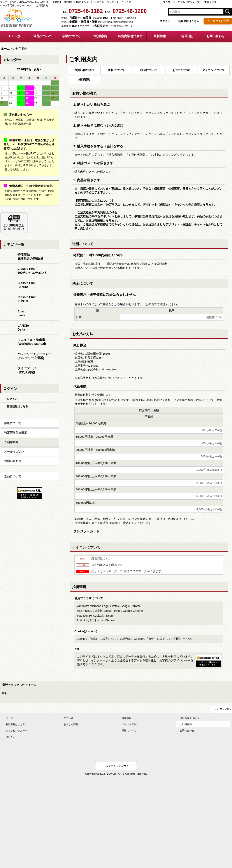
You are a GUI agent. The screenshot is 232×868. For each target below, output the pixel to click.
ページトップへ (223, 709)
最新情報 (127, 718)
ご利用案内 (11, 442)
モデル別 (69, 718)
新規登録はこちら (189, 21)
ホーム (9, 718)
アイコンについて (214, 70)
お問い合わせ (13, 461)
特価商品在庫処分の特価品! (30, 256)
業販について (13, 423)
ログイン (165, 21)
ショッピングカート (17, 730)
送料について (116, 70)
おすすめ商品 (71, 724)
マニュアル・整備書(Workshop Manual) (32, 342)
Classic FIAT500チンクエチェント (32, 271)
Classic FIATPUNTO (27, 299)
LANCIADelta (23, 328)
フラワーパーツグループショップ (182, 2)
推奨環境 (84, 79)
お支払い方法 (181, 70)
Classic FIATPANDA (27, 285)
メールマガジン (14, 452)
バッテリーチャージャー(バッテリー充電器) (34, 356)
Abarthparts (22, 313)
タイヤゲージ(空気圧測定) (27, 370)
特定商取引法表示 (16, 433)
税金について (149, 70)
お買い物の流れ (84, 70)
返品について (13, 476)
